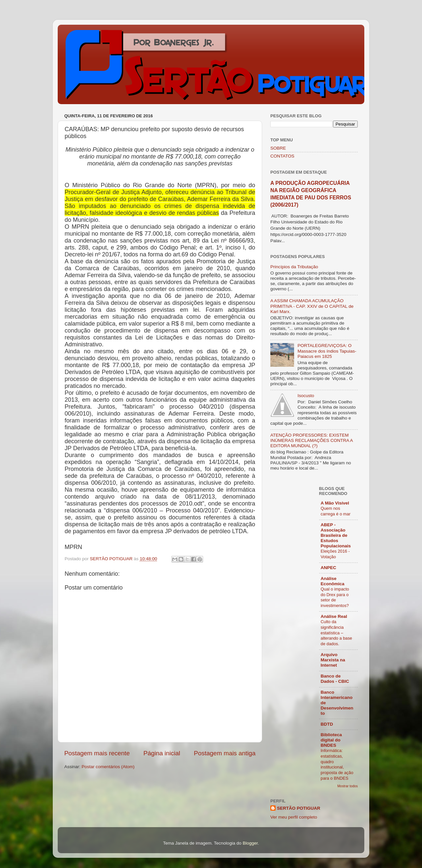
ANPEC (329, 568)
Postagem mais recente (97, 753)
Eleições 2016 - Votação (335, 554)
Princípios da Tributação (294, 267)
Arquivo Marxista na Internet (333, 660)
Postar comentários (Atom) (108, 767)
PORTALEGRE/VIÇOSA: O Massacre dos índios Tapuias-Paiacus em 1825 (327, 351)
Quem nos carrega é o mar (336, 511)
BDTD (327, 724)
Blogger (250, 843)
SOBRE (278, 148)
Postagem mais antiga (225, 753)
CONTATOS (282, 156)
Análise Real (334, 616)
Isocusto (306, 396)
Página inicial (162, 753)
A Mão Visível (335, 503)
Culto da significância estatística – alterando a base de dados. (336, 633)
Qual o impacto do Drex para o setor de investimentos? (335, 597)
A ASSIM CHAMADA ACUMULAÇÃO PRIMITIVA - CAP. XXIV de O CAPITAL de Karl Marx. (312, 306)
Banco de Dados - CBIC (335, 679)
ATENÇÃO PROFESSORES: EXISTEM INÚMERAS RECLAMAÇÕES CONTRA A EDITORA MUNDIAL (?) (312, 440)
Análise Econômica (333, 581)
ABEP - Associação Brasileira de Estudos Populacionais (336, 535)
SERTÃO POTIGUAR (299, 808)
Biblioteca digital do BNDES (332, 740)
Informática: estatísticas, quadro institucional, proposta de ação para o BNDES (337, 764)
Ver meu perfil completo (294, 817)
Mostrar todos (347, 786)
